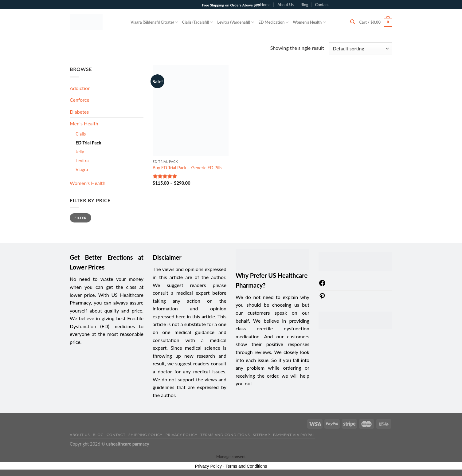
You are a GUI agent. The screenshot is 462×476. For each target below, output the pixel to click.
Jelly (80, 152)
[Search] (352, 22)
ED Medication (273, 22)
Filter (80, 218)
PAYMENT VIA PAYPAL (294, 435)
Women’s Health (309, 22)
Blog (304, 5)
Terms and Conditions (225, 435)
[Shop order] (361, 48)
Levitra (82, 161)
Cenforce (80, 100)
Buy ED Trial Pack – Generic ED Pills (188, 168)
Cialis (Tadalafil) (198, 22)
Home (265, 5)
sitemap (261, 435)
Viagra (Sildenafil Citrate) (154, 22)
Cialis (81, 134)
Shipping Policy (145, 435)
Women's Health (88, 183)
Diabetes (79, 112)
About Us (286, 5)
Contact (322, 5)
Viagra (82, 169)
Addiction (80, 88)
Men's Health (84, 123)
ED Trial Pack (88, 143)
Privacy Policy (182, 435)
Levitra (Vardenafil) (236, 22)
